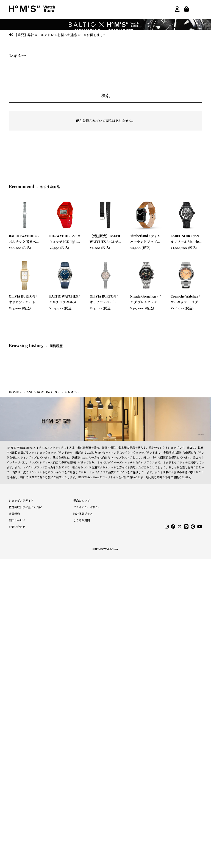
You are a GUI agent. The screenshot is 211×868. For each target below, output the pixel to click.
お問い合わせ (17, 527)
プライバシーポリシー (87, 507)
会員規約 (14, 514)
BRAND (28, 392)
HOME (14, 392)
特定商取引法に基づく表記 (25, 507)
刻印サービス (17, 520)
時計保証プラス (83, 514)
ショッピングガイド (21, 501)
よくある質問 (82, 520)
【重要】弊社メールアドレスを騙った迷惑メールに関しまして (60, 35)
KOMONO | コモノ (51, 392)
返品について (82, 501)
